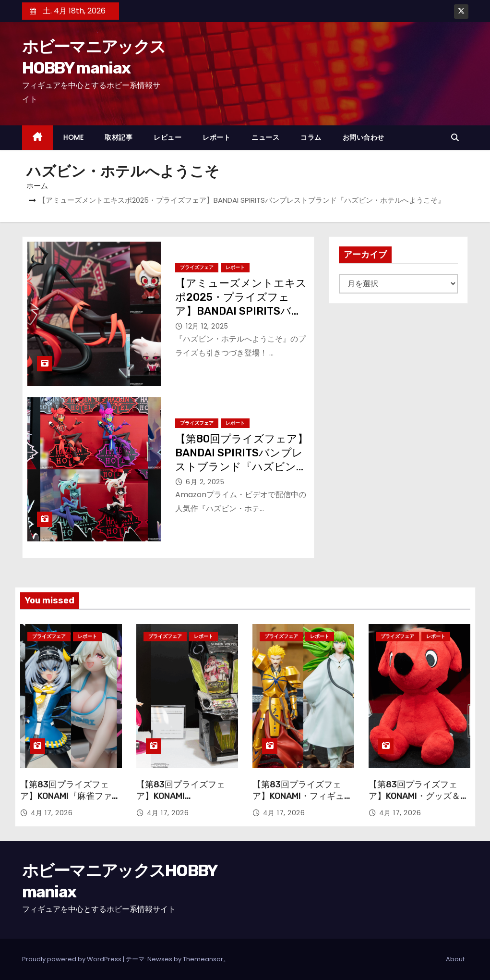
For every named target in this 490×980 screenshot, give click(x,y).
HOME (73, 137)
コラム (311, 137)
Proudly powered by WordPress (72, 959)
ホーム (37, 186)
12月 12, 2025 (207, 326)
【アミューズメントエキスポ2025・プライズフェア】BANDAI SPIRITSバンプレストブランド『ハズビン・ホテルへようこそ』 (241, 311)
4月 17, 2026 (52, 813)
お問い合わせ (364, 137)
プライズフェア (197, 267)
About (455, 959)
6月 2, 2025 (205, 482)
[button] (457, 138)
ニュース (265, 137)
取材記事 (119, 137)
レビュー (167, 137)
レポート (216, 137)
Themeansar (203, 959)
